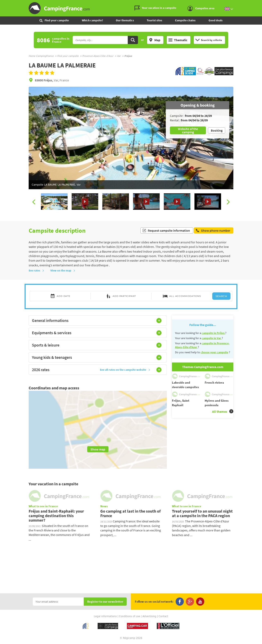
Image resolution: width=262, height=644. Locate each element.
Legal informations (105, 616)
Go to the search (261, 3)
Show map (98, 449)
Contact (163, 616)
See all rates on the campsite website (125, 370)
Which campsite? (92, 20)
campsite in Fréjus (213, 333)
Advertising (149, 616)
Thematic (178, 40)
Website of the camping (188, 130)
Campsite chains (185, 20)
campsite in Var (212, 338)
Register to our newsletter (105, 602)
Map (155, 40)
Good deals (216, 20)
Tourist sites (154, 20)
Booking (217, 130)
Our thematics (125, 20)
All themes (223, 411)
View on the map (63, 270)
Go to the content (259, 3)
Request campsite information (166, 230)
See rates (36, 270)
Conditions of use (130, 616)
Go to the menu (257, 3)
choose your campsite (214, 352)
